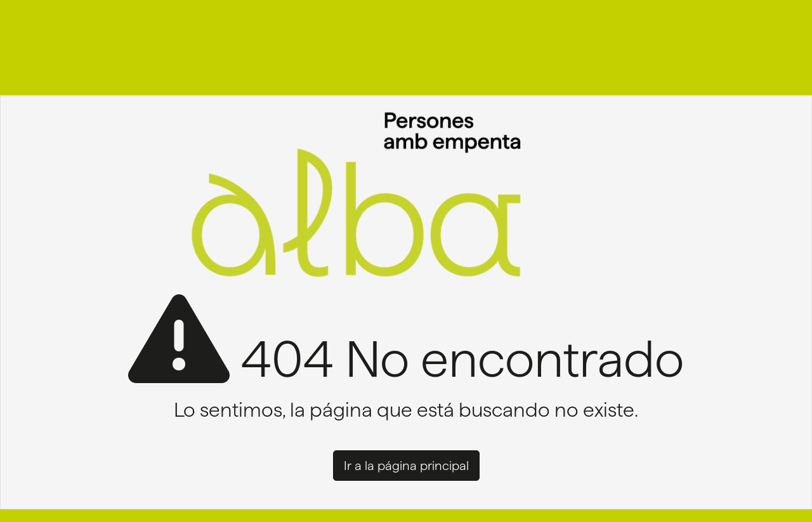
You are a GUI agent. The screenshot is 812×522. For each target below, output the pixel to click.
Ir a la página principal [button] (406, 466)
